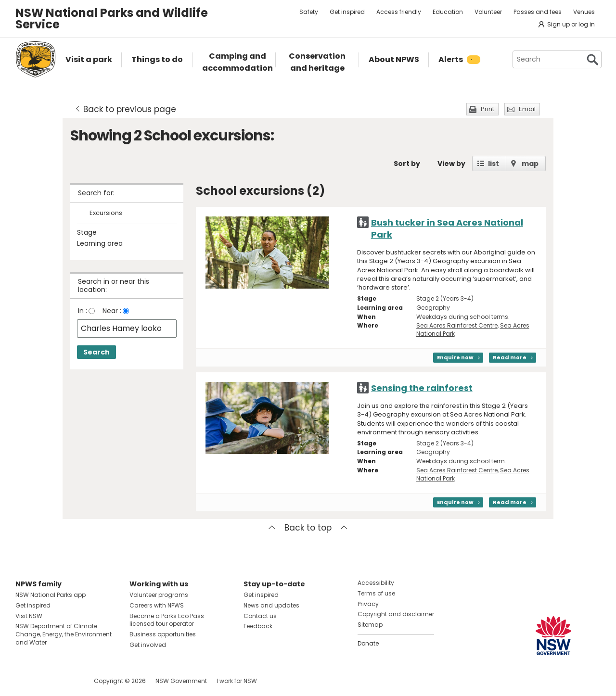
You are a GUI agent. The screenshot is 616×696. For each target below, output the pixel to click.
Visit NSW (29, 616)
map (530, 164)
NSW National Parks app (51, 595)
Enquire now (455, 357)
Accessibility (376, 583)
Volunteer (488, 12)
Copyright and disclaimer (396, 614)
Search (96, 352)
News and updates (271, 605)
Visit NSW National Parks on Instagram (45, 681)
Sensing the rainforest (422, 388)
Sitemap (370, 625)
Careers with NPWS (157, 605)
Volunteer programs (159, 595)
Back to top (308, 528)
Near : (112, 311)
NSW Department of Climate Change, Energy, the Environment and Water (64, 634)
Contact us (260, 616)
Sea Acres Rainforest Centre (457, 325)
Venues (584, 12)
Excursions (106, 213)
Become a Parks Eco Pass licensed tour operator (167, 620)
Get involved (148, 645)
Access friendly (399, 12)
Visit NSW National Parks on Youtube (66, 681)
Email (527, 109)
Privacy (368, 604)
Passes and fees (538, 12)
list (494, 164)
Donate (368, 643)
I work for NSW (237, 681)
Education (448, 12)
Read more (510, 357)
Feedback (258, 626)
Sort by (407, 164)
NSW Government (181, 681)
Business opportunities (163, 634)
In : (83, 311)
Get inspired (347, 12)
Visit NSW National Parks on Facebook (24, 681)
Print (488, 109)
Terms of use (376, 593)
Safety (309, 12)
